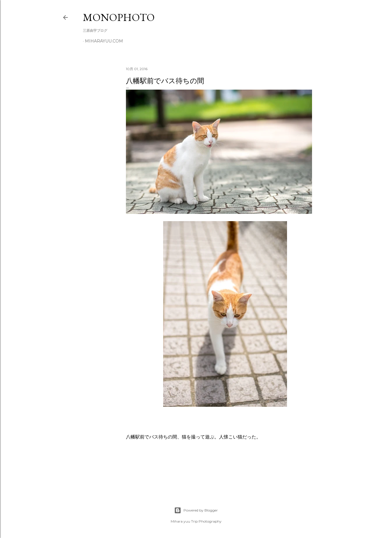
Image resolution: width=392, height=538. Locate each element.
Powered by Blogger (196, 510)
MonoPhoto (119, 17)
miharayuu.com (104, 41)
